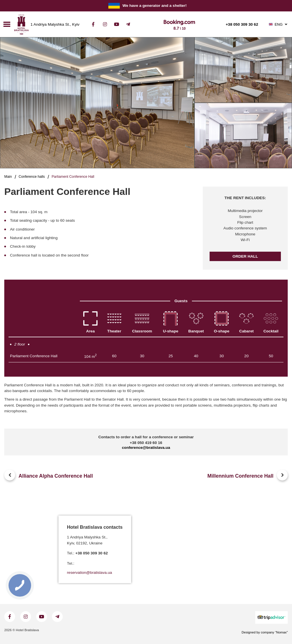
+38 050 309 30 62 (242, 25)
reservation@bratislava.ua (90, 573)
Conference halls (32, 177)
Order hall (245, 256)
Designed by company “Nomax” (265, 632)
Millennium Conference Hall (240, 476)
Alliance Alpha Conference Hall (56, 476)
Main (8, 177)
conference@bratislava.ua (146, 448)
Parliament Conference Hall (34, 356)
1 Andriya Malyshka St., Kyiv (55, 25)
